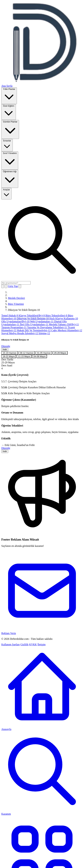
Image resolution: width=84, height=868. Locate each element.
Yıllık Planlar (9, 96)
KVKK (33, 644)
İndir (5, 349)
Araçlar (6, 193)
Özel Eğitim (9, 112)
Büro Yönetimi (16, 304)
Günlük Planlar (10, 129)
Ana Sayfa (7, 86)
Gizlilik (25, 644)
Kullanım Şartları (11, 644)
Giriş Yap (13, 286)
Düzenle (6, 346)
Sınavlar (7, 145)
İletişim (42, 644)
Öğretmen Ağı (10, 179)
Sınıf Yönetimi (10, 160)
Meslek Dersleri (16, 298)
